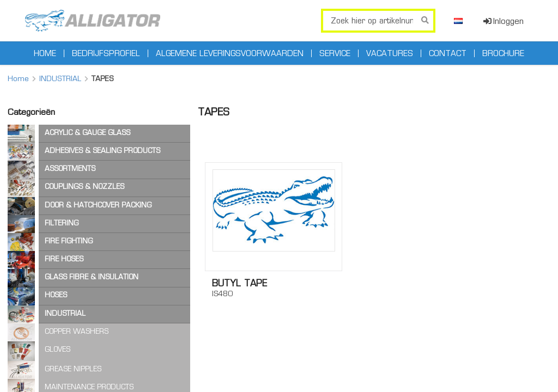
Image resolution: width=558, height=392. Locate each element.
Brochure (503, 53)
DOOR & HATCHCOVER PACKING (98, 205)
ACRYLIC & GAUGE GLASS (87, 133)
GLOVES (57, 349)
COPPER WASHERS (77, 331)
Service (335, 53)
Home (45, 53)
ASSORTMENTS (70, 169)
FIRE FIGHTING (69, 241)
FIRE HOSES (64, 259)
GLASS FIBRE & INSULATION (92, 277)
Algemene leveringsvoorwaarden (230, 53)
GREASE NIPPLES (73, 369)
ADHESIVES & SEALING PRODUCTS (102, 151)
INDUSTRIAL (60, 78)
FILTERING (62, 223)
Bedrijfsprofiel (106, 53)
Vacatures (390, 53)
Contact (448, 53)
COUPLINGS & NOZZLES (84, 186)
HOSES (56, 295)
